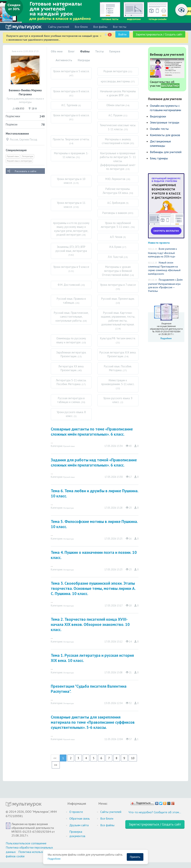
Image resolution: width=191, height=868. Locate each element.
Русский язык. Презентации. (118, 301)
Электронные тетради (165, 122)
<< (55, 758)
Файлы (85, 51)
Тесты (99, 51)
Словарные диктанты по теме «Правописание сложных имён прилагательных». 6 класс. (92, 432)
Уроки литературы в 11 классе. (71, 205)
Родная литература (118, 71)
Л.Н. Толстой (118, 257)
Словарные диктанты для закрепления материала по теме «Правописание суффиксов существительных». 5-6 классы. (93, 722)
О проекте (76, 812)
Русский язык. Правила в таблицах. (71, 301)
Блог (71, 51)
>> (56, 765)
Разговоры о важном (118, 213)
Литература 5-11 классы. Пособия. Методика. (71, 382)
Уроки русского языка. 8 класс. (71, 414)
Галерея (115, 51)
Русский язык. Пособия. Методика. (118, 368)
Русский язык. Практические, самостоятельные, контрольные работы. (71, 317)
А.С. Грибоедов (118, 203)
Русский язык (13, 156)
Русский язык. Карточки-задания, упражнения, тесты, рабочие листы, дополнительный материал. (118, 320)
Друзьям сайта (79, 825)
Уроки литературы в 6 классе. (71, 117)
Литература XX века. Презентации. (71, 368)
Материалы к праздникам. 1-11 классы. (71, 155)
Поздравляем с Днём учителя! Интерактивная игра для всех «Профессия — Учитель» (165, 285)
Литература (28, 156)
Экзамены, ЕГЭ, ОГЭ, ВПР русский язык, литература (71, 251)
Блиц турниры (159, 158)
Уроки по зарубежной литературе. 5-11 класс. (118, 225)
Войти (122, 34)
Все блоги (81, 27)
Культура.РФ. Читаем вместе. (118, 340)
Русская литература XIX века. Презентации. (118, 354)
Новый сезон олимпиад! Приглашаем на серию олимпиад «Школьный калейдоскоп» (164, 268)
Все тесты (120, 27)
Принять (135, 857)
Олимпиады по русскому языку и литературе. (71, 340)
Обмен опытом (118, 105)
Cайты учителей (59, 27)
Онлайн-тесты (159, 129)
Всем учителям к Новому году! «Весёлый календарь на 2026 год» (162, 253)
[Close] (101, 36)
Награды (84, 60)
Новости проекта (159, 243)
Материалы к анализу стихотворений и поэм (118, 141)
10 (133, 758)
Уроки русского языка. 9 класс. (118, 400)
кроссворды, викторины (118, 81)
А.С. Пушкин (118, 115)
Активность (64, 60)
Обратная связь (80, 818)
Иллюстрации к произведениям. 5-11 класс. (118, 384)
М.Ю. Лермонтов (118, 179)
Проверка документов (77, 834)
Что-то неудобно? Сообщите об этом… (155, 812)
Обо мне (57, 51)
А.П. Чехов (118, 237)
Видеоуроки (158, 116)
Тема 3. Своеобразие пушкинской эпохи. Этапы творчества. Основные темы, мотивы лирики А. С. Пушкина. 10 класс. (93, 588)
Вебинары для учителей (166, 152)
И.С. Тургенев (71, 105)
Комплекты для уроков (165, 135)
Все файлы (100, 27)
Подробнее (54, 859)
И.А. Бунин (118, 247)
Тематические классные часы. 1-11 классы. (118, 127)
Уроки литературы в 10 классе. (71, 181)
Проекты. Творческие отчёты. (71, 141)
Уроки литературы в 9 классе (71, 269)
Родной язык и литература (19, 161)
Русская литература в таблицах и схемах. (71, 400)
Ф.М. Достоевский (71, 285)
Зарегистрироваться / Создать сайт (159, 34)
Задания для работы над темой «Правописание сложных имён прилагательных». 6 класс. (94, 463)
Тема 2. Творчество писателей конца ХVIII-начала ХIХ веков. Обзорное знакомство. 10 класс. (90, 624)
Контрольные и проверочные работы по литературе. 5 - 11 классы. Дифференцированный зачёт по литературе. (118, 161)
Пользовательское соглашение (26, 843)
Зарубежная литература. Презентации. (71, 354)
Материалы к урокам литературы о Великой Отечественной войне (118, 271)
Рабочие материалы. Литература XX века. (118, 191)
